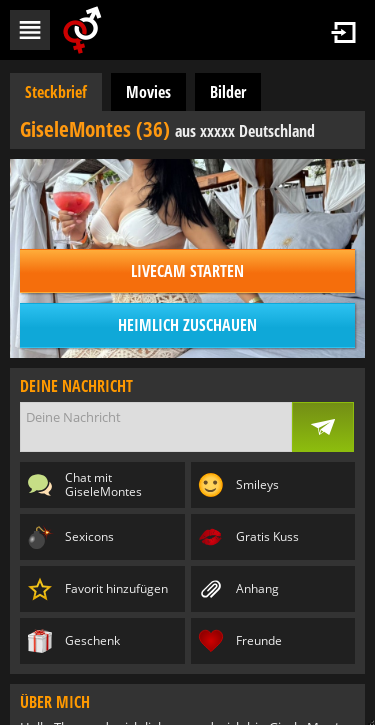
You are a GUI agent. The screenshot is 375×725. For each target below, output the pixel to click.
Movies (148, 92)
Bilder (228, 92)
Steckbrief (56, 92)
